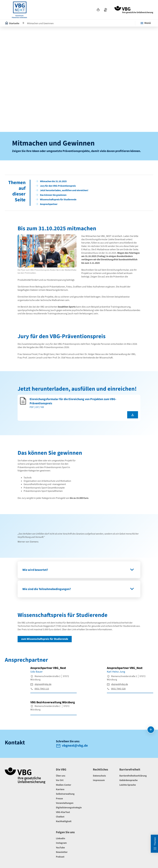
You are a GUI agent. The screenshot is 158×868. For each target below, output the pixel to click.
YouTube (60, 848)
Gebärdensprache (128, 780)
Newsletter (62, 852)
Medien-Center (64, 785)
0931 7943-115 (42, 689)
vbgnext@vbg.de (43, 684)
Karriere (60, 789)
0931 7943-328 (118, 689)
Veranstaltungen (65, 803)
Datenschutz (99, 776)
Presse (59, 799)
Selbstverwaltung (65, 794)
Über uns (61, 776)
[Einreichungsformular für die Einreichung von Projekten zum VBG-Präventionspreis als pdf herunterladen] (133, 415)
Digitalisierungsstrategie (69, 808)
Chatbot (60, 817)
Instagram (61, 843)
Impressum (99, 780)
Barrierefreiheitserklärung (133, 776)
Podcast (60, 857)
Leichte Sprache (128, 785)
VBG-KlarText (63, 812)
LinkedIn (61, 838)
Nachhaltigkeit (64, 821)
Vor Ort (60, 780)
